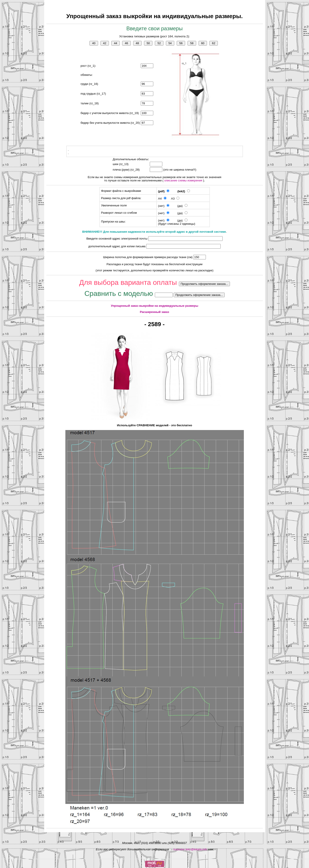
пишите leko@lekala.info (190, 849)
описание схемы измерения (184, 180)
